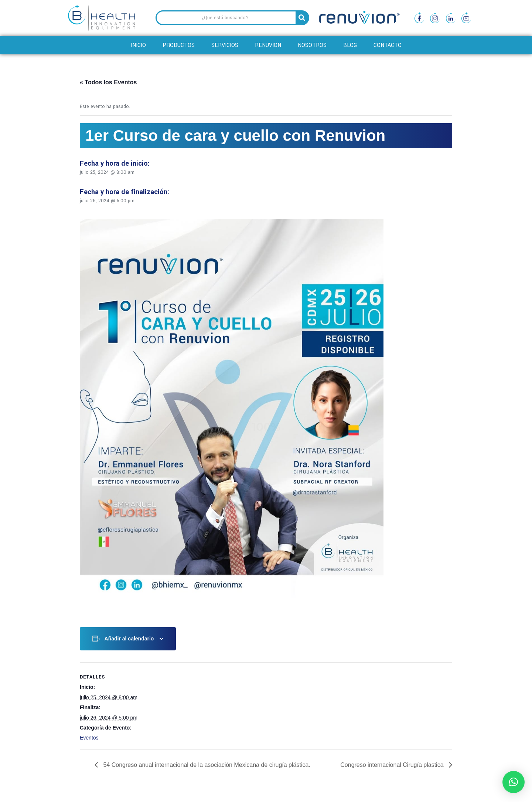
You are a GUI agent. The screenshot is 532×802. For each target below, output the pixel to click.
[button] (514, 782)
